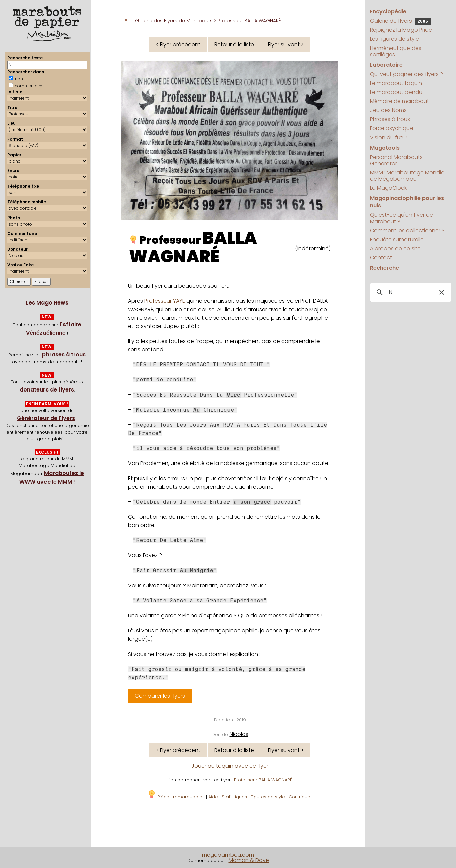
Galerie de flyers (400, 21)
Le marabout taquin (396, 83)
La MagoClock (388, 188)
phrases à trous (64, 355)
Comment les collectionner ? (407, 230)
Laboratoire (386, 65)
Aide (213, 797)
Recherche (385, 268)
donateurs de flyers (47, 390)
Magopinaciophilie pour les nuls (407, 202)
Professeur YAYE (165, 301)
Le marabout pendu (396, 92)
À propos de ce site (395, 248)
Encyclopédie (388, 12)
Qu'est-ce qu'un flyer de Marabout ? (401, 218)
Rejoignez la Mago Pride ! (402, 30)
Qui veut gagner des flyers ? (406, 74)
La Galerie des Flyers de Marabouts (171, 21)
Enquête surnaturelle (397, 239)
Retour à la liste (234, 44)
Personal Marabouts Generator (396, 160)
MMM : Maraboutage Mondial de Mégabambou (408, 176)
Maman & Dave (249, 860)
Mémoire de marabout (399, 101)
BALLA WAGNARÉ (193, 247)
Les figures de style (394, 39)
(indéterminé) (313, 248)
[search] (410, 292)
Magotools (385, 148)
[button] (442, 292)
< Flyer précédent (178, 44)
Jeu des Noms (388, 110)
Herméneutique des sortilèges (396, 51)
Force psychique (392, 128)
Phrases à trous (390, 119)
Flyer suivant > (286, 44)
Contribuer (300, 797)
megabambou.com (228, 855)
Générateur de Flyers (46, 418)
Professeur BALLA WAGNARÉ (263, 780)
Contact (381, 257)
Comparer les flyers (160, 696)
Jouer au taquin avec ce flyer (230, 766)
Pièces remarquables (176, 797)
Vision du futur (389, 137)
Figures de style (268, 797)
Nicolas (239, 734)
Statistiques (234, 797)
